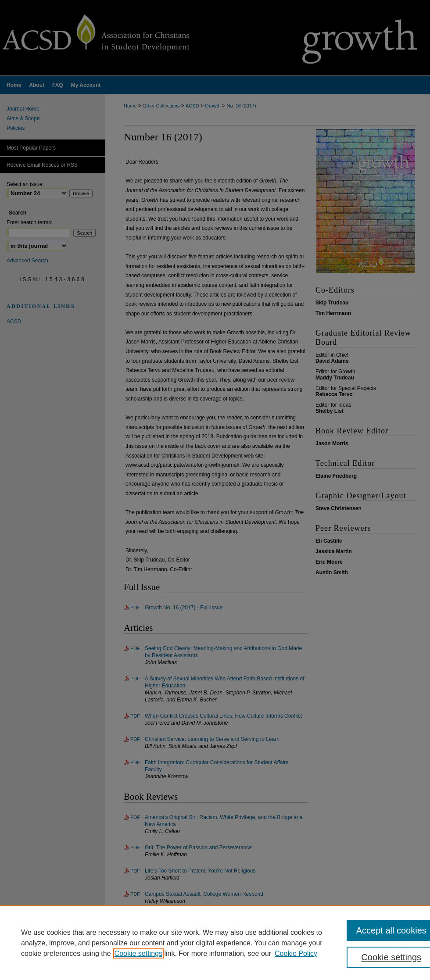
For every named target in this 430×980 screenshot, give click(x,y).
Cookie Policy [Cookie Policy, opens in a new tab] (296, 953)
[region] (215, 943)
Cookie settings (138, 953)
